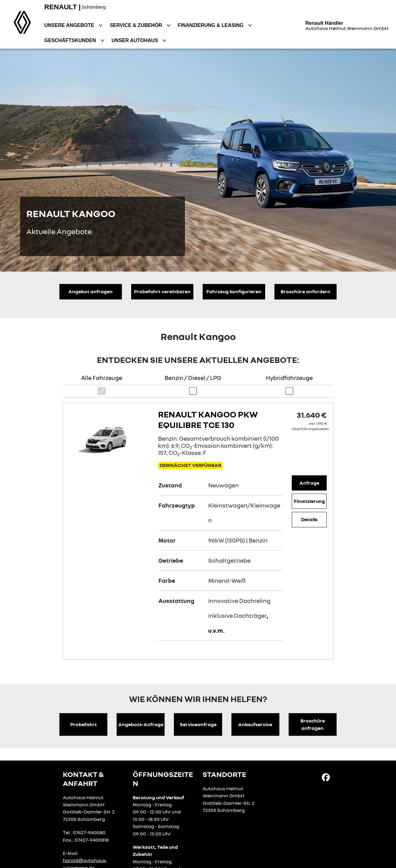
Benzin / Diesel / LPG (193, 378)
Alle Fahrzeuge (102, 378)
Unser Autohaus (136, 40)
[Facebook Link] (326, 777)
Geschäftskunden (71, 40)
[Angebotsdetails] (109, 438)
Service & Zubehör (137, 25)
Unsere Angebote (70, 25)
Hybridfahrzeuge (289, 378)
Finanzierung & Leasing (211, 25)
